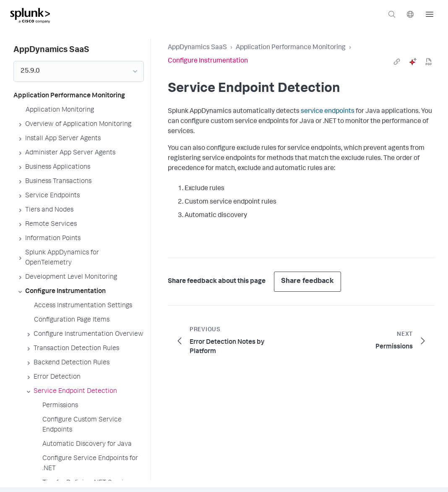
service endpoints (328, 112)
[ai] (413, 62)
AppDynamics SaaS (197, 48)
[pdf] (429, 62)
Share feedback (307, 281)
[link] (397, 62)
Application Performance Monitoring (291, 48)
